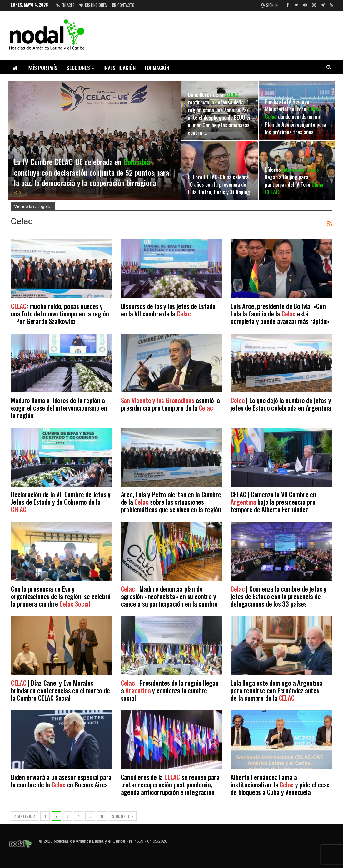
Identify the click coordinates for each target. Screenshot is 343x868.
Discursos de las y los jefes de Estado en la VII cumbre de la (168, 310)
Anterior (25, 816)
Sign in (269, 5)
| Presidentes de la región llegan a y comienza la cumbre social (170, 690)
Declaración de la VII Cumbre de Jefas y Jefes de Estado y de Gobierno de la (61, 502)
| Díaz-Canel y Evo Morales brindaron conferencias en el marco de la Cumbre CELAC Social (60, 690)
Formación (157, 68)
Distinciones (93, 5)
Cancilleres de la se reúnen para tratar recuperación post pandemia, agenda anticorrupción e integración (170, 784)
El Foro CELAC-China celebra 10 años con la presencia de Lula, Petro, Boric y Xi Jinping (219, 184)
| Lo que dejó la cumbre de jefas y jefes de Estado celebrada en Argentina (281, 404)
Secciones (78, 68)
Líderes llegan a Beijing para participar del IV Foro (295, 181)
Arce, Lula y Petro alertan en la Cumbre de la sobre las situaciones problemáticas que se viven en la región (171, 502)
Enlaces (65, 5)
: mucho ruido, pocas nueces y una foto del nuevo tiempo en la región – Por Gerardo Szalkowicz (60, 313)
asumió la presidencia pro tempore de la (170, 404)
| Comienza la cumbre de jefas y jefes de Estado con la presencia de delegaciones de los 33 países (278, 596)
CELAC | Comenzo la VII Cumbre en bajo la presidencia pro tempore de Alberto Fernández (273, 502)
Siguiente (123, 816)
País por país (42, 68)
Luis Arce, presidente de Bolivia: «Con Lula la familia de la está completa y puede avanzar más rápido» (280, 313)
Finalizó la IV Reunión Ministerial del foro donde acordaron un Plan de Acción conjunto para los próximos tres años (296, 116)
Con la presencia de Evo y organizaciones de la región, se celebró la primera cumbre (61, 596)
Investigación (119, 68)
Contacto (123, 5)
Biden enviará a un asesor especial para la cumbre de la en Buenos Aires (61, 781)
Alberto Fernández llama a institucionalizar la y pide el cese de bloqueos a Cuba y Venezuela (280, 784)
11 (102, 816)
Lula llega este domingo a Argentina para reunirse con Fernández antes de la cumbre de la (276, 690)
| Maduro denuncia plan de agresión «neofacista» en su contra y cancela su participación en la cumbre (169, 596)
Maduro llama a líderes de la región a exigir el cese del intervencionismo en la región (59, 408)
